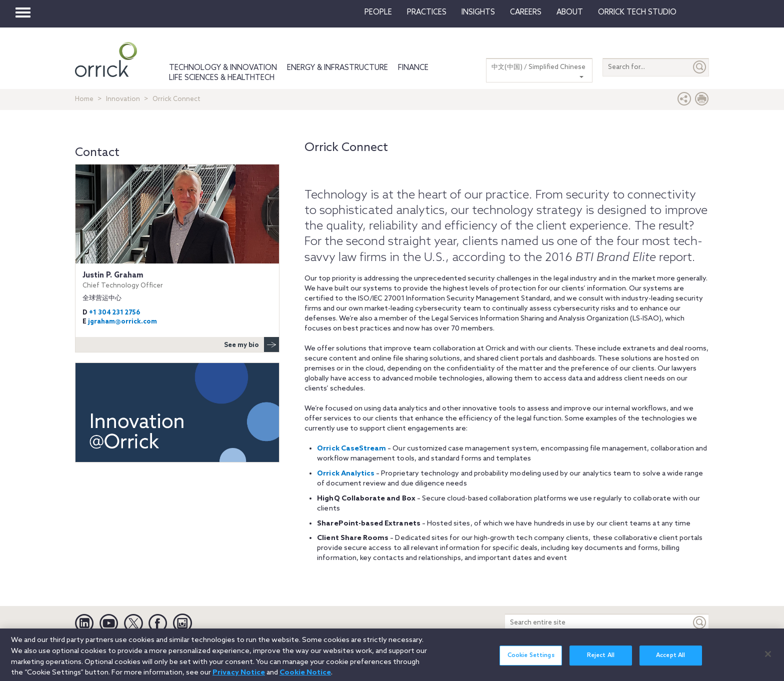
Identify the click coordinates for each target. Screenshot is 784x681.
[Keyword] (700, 623)
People (378, 12)
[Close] (768, 658)
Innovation (123, 99)
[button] (684, 101)
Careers (526, 12)
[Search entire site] (598, 623)
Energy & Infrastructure (337, 68)
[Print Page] (702, 101)
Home (84, 99)
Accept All (670, 660)
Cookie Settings (531, 660)
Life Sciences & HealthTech (222, 78)
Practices (427, 12)
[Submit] (700, 67)
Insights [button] (478, 12)
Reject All (601, 660)
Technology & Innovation (223, 68)
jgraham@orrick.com (122, 322)
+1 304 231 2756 (115, 313)
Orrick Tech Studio (637, 12)
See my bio (251, 344)
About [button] (570, 12)
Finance (413, 68)
